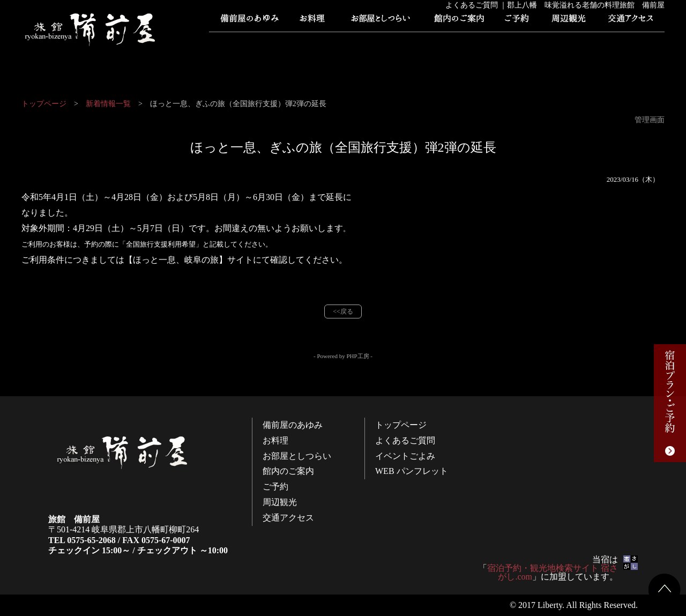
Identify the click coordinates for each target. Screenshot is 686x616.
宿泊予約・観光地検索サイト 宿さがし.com (553, 572)
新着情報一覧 (108, 104)
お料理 (314, 21)
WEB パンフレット (453, 43)
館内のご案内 (458, 21)
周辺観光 (568, 21)
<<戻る (343, 311)
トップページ (244, 43)
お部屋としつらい (381, 21)
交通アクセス (630, 21)
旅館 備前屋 (91, 29)
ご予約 (517, 21)
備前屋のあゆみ (249, 21)
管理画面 (650, 120)
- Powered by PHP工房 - (343, 356)
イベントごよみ (383, 43)
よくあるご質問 (314, 43)
